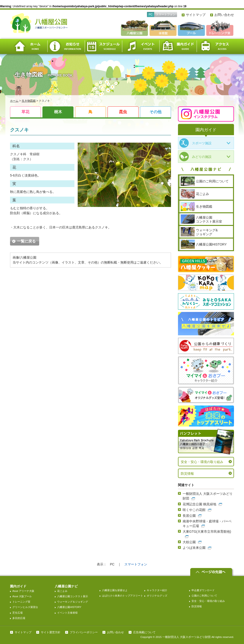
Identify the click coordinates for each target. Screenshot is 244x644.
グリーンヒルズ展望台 (25, 607)
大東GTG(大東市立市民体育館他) (207, 532)
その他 (155, 112)
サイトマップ (196, 15)
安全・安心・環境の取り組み (202, 462)
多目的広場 (19, 618)
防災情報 (187, 474)
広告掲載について (144, 632)
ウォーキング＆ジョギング (73, 602)
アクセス (215, 46)
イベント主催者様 (67, 613)
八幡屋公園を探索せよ (115, 590)
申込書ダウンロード (203, 590)
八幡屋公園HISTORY (69, 607)
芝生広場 (17, 613)
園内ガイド (178, 46)
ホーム (29, 46)
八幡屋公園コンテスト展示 (73, 596)
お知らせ (66, 46)
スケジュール (103, 46)
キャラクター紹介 (157, 590)
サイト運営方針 (51, 632)
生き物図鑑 (29, 101)
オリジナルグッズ (157, 596)
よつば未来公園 (194, 548)
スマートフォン (166, 14)
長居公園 (189, 516)
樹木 (58, 112)
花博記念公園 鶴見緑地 (199, 504)
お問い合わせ (224, 15)
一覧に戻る (26, 241)
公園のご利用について (204, 596)
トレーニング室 (21, 602)
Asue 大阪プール (22, 596)
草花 (25, 112)
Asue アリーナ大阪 (23, 591)
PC (151, 14)
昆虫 (123, 112)
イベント (141, 46)
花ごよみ (62, 591)
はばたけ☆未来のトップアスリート (122, 596)
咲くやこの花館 (194, 510)
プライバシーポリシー (84, 632)
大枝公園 (189, 542)
